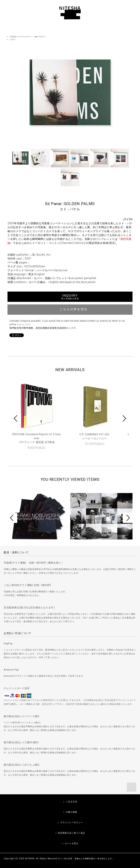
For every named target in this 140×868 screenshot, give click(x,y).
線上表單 (71, 328)
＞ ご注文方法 (70, 802)
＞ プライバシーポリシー (70, 823)
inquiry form (24, 324)
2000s (13, 39)
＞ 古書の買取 (70, 812)
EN (131, 219)
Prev (16, 418)
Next (124, 418)
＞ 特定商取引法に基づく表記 (70, 833)
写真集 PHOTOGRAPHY (21, 37)
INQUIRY (70, 297)
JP (125, 219)
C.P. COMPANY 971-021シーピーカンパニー (95, 436)
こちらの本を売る (70, 309)
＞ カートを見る (70, 843)
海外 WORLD (40, 37)
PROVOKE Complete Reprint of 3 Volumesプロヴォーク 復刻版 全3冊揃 (37, 438)
